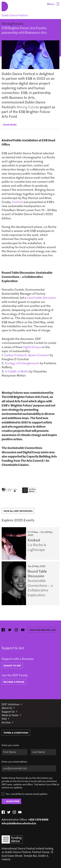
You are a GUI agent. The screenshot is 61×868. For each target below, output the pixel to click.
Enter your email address (14, 762)
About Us (7, 708)
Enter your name (10, 745)
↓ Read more (9, 125)
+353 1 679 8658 (38, 819)
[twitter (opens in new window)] (10, 630)
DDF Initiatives (10, 704)
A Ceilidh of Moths (17, 371)
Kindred (18, 202)
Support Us (8, 711)
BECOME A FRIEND (14, 682)
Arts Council (12, 839)
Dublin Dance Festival (15, 15)
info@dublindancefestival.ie (19, 823)
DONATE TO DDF (12, 665)
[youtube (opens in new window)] (23, 630)
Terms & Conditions (16, 733)
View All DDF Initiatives (18, 511)
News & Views (10, 715)
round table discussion (41, 298)
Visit (4, 719)
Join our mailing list (43, 630)
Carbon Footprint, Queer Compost (27, 355)
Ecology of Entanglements (22, 363)
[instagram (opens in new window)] (16, 630)
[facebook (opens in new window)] (3, 630)
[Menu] (53, 4)
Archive (6, 722)
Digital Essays (32, 347)
